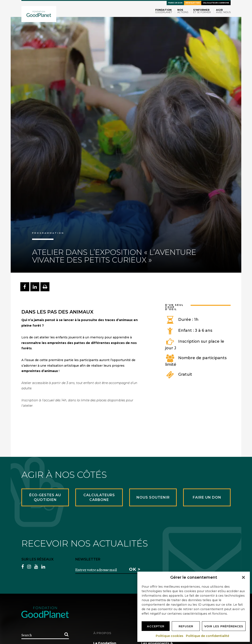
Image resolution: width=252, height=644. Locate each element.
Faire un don (175, 3)
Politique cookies (170, 636)
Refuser (186, 626)
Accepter (156, 626)
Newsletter (193, 3)
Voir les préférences (224, 626)
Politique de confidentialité (208, 636)
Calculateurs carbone (216, 3)
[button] (243, 577)
